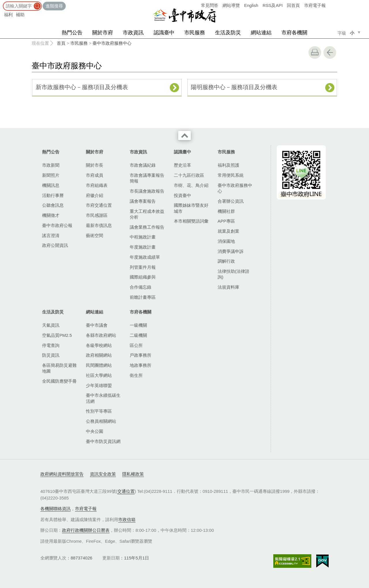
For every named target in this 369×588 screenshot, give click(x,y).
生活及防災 (228, 33)
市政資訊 (133, 33)
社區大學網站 (99, 375)
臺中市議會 (97, 325)
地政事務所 (141, 365)
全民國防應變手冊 (59, 381)
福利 (8, 15)
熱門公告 (72, 33)
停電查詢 (51, 345)
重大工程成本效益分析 (147, 214)
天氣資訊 (51, 325)
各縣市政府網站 (101, 335)
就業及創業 (228, 231)
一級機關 (138, 325)
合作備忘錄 (141, 287)
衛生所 (136, 375)
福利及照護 (228, 165)
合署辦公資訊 (231, 201)
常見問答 (210, 5)
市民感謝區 (97, 215)
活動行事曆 (53, 195)
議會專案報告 (143, 201)
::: (2, 3)
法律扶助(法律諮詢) (234, 274)
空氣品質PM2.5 (57, 335)
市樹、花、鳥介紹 (191, 185)
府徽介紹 (95, 195)
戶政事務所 (141, 355)
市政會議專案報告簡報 (147, 178)
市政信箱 (127, 520)
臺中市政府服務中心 (112, 43)
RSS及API (273, 5)
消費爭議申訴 (231, 251)
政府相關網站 (99, 355)
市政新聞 (51, 165)
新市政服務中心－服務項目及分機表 (82, 87)
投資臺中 (182, 195)
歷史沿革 (182, 165)
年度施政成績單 (145, 257)
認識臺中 (164, 33)
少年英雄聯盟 (99, 385)
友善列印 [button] (315, 52)
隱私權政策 (133, 474)
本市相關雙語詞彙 (191, 221)
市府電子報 (315, 5)
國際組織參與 (143, 277)
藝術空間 (95, 235)
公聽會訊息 (53, 205)
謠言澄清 (51, 235)
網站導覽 (231, 5)
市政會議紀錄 (143, 165)
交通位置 (126, 491)
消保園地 (226, 241)
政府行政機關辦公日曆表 (86, 530)
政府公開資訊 (55, 245)
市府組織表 (97, 185)
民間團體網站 (99, 365)
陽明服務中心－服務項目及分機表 (234, 87)
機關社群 (226, 211)
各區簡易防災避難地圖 (59, 368)
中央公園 (95, 431)
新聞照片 (51, 175)
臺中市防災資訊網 (103, 441)
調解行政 (226, 261)
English (251, 5)
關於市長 (95, 165)
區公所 (136, 345)
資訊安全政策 (103, 474)
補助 (20, 15)
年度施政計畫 (143, 247)
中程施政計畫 (143, 237)
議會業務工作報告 (147, 227)
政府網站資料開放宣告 (62, 474)
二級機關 (138, 335)
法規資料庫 (228, 287)
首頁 (61, 43)
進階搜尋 (54, 6)
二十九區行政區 (189, 175)
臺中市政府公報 (57, 225)
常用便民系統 (231, 175)
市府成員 (95, 175)
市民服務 (195, 33)
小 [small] (352, 33)
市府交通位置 (99, 205)
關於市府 (103, 33)
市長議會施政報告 (147, 191)
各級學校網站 (99, 345)
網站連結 (261, 33)
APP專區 (226, 221)
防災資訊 (51, 355)
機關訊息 (51, 185)
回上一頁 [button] (330, 52)
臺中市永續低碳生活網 (103, 398)
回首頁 (293, 5)
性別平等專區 (99, 411)
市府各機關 (294, 33)
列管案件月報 (143, 267)
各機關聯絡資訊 (55, 509)
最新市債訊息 (99, 225)
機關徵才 (51, 215)
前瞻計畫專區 (143, 297)
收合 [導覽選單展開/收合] (184, 136)
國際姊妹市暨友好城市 (191, 208)
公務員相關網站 (101, 421)
